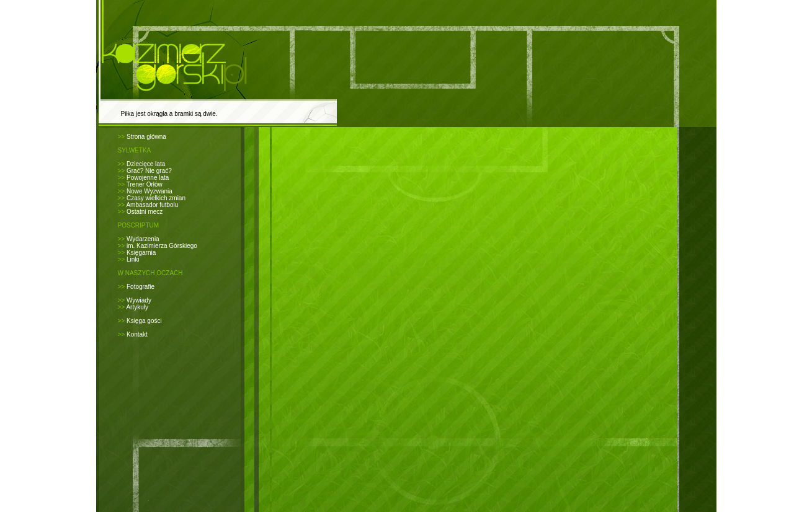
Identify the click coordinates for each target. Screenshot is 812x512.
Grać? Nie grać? (149, 171)
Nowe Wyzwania (149, 191)
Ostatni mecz (145, 212)
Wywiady (139, 300)
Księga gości (144, 321)
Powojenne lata (148, 178)
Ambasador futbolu (152, 205)
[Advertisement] (417, 143)
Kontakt (137, 334)
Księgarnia (141, 253)
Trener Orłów (145, 184)
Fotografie (141, 287)
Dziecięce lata (146, 164)
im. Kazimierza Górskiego (162, 246)
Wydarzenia (143, 239)
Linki (133, 259)
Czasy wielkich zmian (156, 198)
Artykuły (137, 307)
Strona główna (146, 137)
